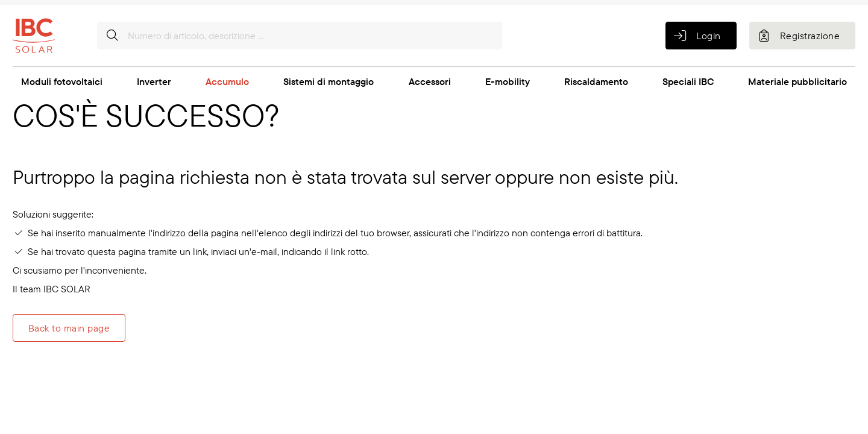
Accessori (430, 81)
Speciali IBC (688, 81)
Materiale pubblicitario (797, 81)
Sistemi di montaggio (329, 81)
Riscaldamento (596, 81)
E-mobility (508, 81)
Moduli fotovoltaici (62, 81)
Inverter (154, 81)
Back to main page (69, 328)
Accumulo (227, 81)
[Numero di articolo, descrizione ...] (300, 36)
